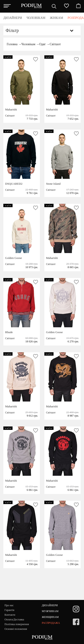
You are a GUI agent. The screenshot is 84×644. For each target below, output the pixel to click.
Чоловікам (28, 44)
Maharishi (11, 109)
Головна (12, 44)
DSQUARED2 (14, 184)
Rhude (9, 332)
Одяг (42, 44)
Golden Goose (14, 258)
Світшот (55, 44)
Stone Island (53, 184)
